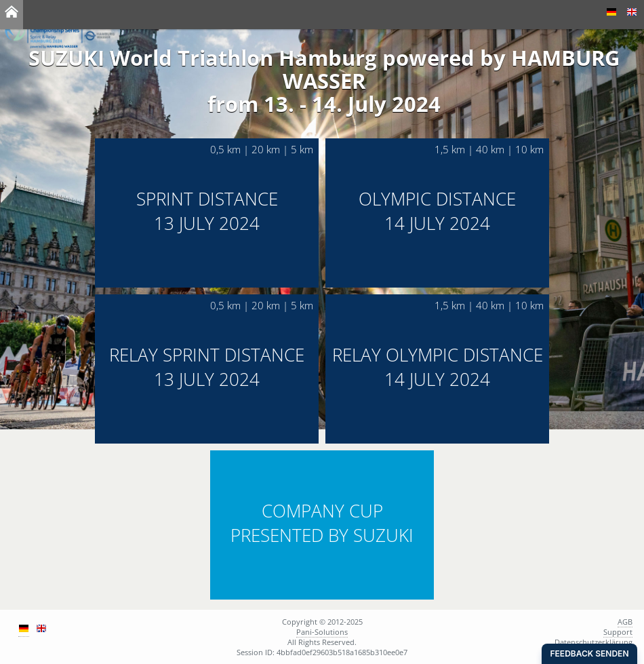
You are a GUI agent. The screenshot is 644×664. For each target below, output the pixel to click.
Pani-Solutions (322, 632)
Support (618, 632)
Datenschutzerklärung (593, 642)
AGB (625, 622)
